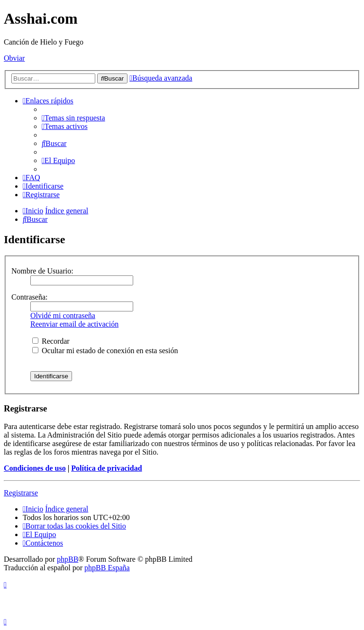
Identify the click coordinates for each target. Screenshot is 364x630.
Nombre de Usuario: (42, 271)
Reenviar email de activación (74, 324)
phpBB (68, 559)
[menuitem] (73, 118)
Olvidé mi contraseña (63, 315)
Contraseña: (29, 297)
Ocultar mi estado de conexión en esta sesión (105, 351)
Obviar (14, 58)
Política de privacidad (106, 468)
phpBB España (107, 568)
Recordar (51, 341)
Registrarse (21, 493)
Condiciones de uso (35, 468)
